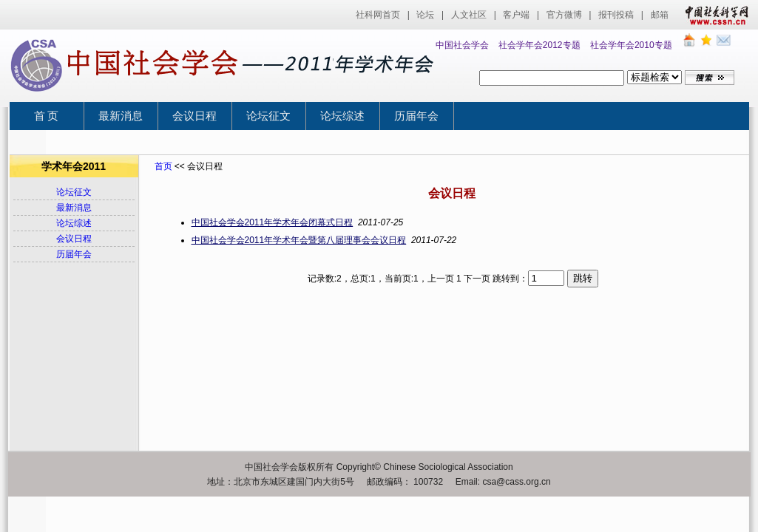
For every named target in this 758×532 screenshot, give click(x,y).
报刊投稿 (616, 15)
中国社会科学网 (714, 15)
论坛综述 (342, 116)
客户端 (516, 15)
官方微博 (564, 15)
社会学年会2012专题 (539, 45)
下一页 (477, 279)
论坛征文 (268, 116)
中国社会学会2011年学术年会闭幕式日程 (273, 222)
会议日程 (194, 116)
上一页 (441, 279)
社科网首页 (378, 15)
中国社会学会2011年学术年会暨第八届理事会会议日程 (299, 240)
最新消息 (121, 116)
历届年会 (416, 116)
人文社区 (469, 15)
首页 (163, 166)
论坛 (425, 15)
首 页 (47, 116)
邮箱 (660, 15)
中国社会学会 (462, 45)
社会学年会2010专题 (631, 45)
